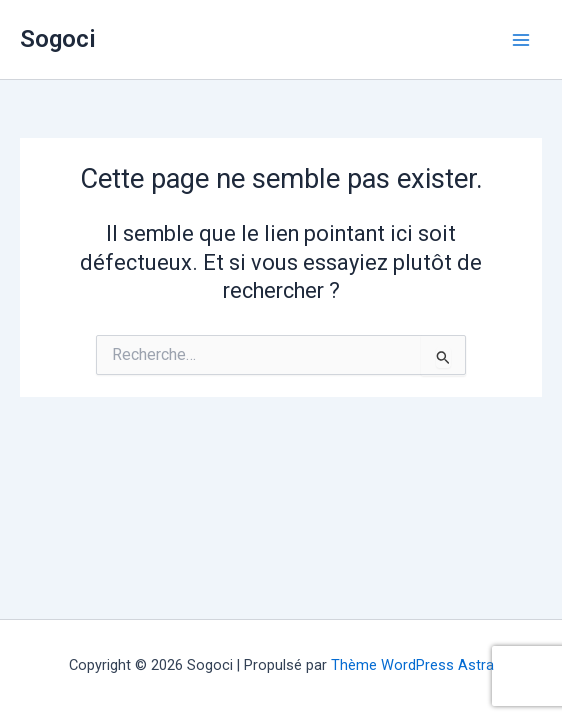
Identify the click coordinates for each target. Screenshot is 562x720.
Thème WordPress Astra (412, 665)
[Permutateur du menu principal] (521, 40)
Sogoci (58, 39)
